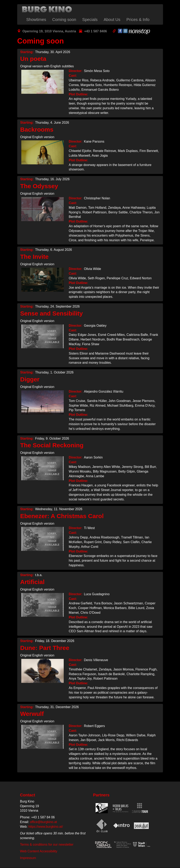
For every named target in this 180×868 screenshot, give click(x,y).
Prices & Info (138, 20)
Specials (90, 20)
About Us (112, 20)
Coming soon (64, 20)
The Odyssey (39, 186)
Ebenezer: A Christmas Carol (62, 516)
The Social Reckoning (52, 445)
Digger (30, 379)
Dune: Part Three (45, 648)
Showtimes (36, 20)
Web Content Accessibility (39, 851)
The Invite (34, 257)
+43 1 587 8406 (96, 31)
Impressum (28, 858)
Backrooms (37, 129)
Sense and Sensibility (52, 313)
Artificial (32, 582)
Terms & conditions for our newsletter (47, 845)
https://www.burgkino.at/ (46, 827)
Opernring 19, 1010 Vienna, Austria (49, 31)
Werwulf (32, 714)
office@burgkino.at (43, 822)
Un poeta (33, 59)
